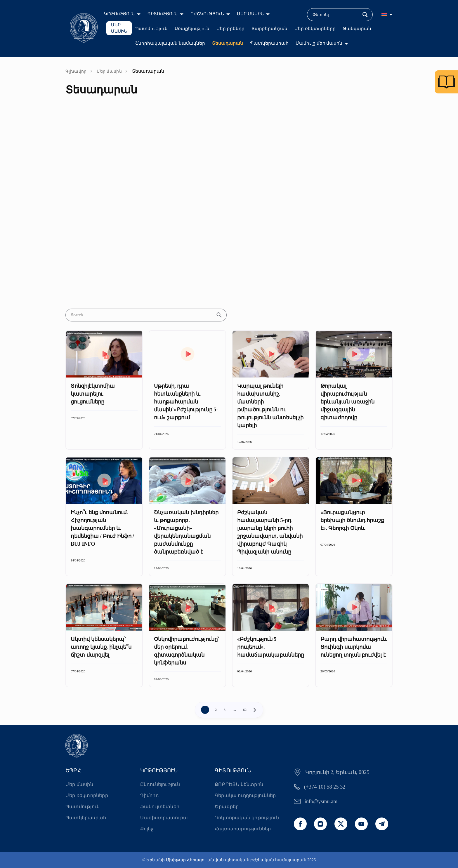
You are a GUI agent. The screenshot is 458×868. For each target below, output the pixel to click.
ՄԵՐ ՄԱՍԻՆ (250, 14)
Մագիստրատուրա (164, 818)
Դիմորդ (150, 795)
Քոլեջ (147, 829)
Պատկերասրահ (269, 43)
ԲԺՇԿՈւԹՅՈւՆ (207, 14)
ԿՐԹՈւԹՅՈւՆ (119, 14)
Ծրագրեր (227, 807)
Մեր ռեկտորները (315, 29)
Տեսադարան (228, 43)
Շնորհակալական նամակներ (170, 43)
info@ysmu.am (321, 801)
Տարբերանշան (269, 29)
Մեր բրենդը (230, 29)
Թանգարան (357, 29)
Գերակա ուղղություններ (245, 795)
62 (245, 710)
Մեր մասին (109, 71)
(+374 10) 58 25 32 (325, 787)
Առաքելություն (192, 29)
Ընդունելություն (160, 784)
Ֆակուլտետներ (160, 807)
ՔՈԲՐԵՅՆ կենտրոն (239, 784)
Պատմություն (151, 29)
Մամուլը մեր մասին (319, 43)
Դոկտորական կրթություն (247, 818)
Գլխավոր (76, 71)
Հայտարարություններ (243, 829)
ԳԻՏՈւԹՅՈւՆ (163, 14)
